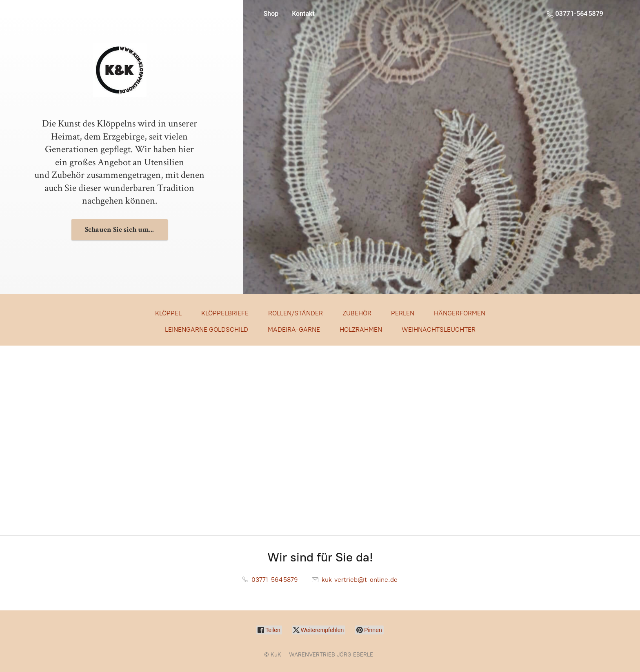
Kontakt (303, 14)
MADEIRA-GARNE (294, 329)
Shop (271, 14)
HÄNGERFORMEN (460, 313)
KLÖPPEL (168, 313)
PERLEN (403, 313)
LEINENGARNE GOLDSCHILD (207, 329)
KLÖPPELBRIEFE (225, 313)
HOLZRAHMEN (361, 329)
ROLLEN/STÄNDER (296, 313)
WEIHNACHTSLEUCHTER (439, 329)
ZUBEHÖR (357, 313)
